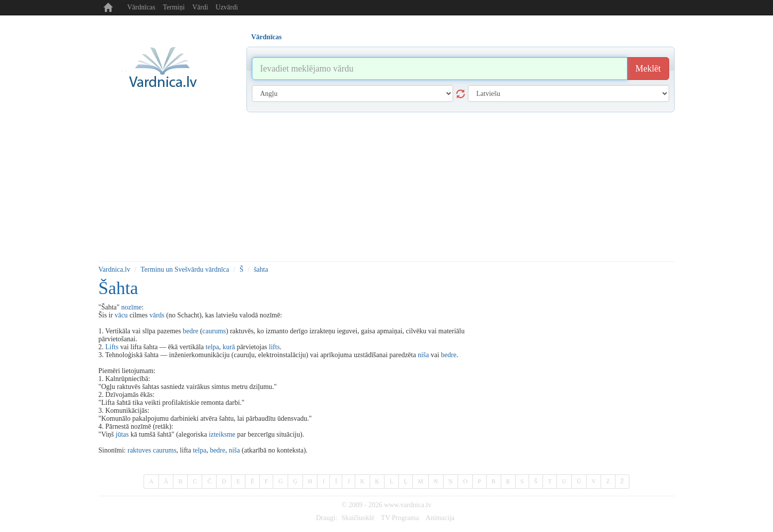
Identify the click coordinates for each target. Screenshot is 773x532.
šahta (261, 269)
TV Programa (400, 518)
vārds (157, 315)
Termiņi (174, 7)
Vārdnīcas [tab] (267, 37)
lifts (274, 347)
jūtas (122, 434)
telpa (212, 347)
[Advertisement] (386, 187)
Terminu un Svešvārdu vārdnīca (185, 269)
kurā (229, 347)
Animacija (440, 518)
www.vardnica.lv (408, 505)
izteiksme (222, 434)
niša (424, 355)
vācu (121, 315)
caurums (214, 331)
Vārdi (200, 7)
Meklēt (648, 69)
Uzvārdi (227, 7)
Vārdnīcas (141, 7)
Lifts (112, 347)
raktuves (139, 450)
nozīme (131, 307)
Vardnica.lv (114, 269)
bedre (191, 331)
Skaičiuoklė (358, 518)
